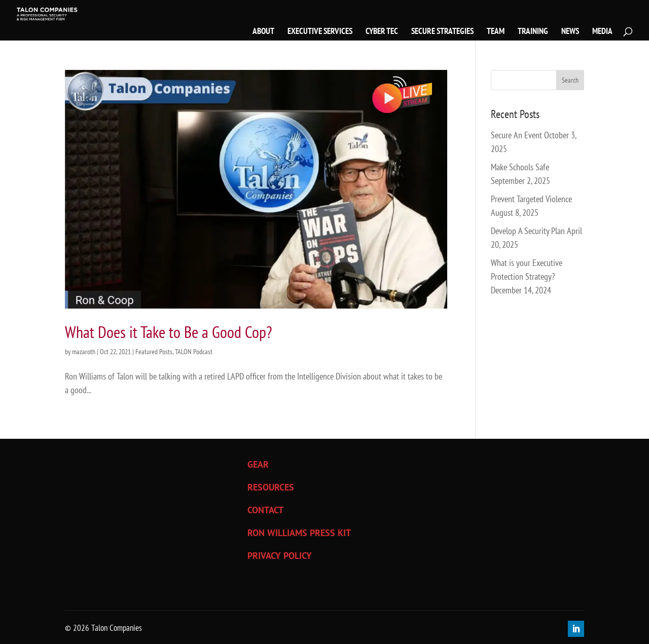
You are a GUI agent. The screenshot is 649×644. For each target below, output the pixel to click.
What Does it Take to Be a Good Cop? (168, 332)
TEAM (496, 32)
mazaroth (84, 352)
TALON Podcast (194, 352)
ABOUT (263, 32)
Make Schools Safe (520, 167)
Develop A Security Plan (528, 231)
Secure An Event (516, 135)
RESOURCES (271, 487)
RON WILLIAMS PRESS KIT (299, 533)
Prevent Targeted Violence (531, 199)
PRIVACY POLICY (280, 556)
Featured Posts (154, 352)
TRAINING (533, 32)
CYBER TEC (382, 32)
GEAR (258, 464)
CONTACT (265, 510)
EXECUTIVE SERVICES (320, 32)
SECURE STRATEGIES (442, 32)
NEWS (570, 32)
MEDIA (602, 32)
